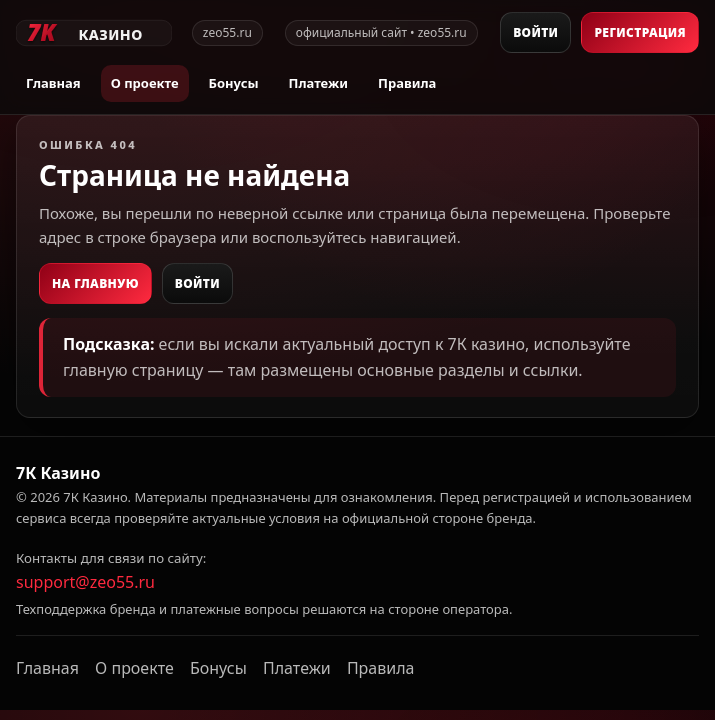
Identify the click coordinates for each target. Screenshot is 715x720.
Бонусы (234, 83)
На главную (95, 283)
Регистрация (640, 32)
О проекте (145, 83)
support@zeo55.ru (85, 582)
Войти (535, 32)
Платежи (318, 83)
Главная (53, 83)
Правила (407, 83)
